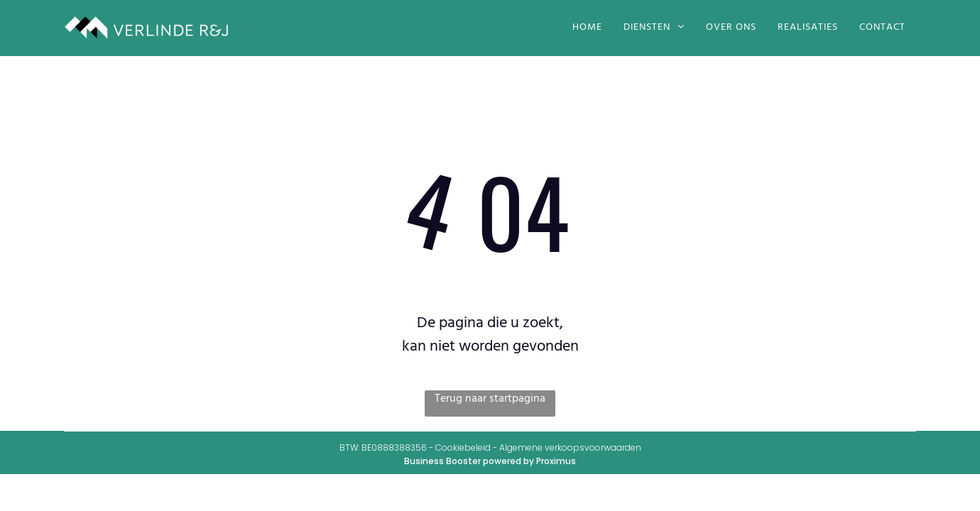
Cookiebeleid (463, 447)
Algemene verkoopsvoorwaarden (570, 447)
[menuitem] (587, 28)
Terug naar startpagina (490, 399)
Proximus (556, 461)
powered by (508, 461)
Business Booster (442, 461)
